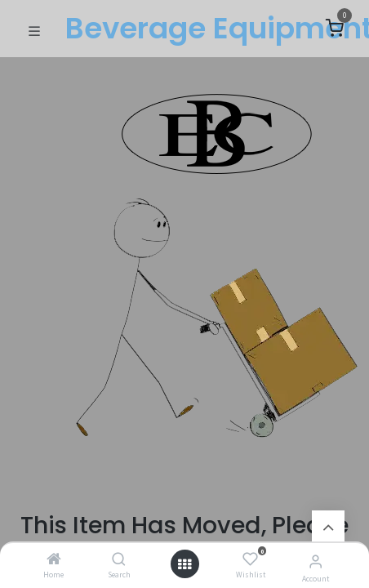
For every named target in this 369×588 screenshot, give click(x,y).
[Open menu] (184, 564)
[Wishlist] (250, 559)
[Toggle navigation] (34, 29)
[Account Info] (316, 561)
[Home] (54, 559)
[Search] (119, 559)
